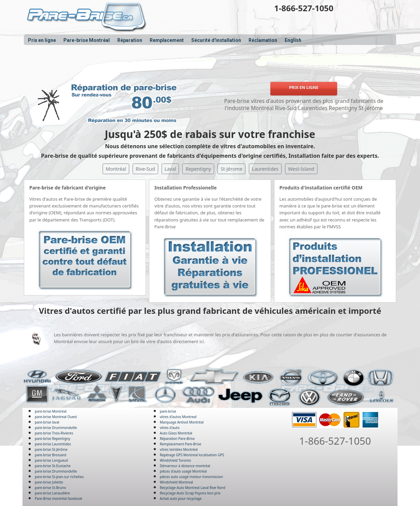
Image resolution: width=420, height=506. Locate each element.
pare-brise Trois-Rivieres (54, 433)
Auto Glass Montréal (176, 433)
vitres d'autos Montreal (178, 417)
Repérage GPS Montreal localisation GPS (192, 455)
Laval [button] (170, 169)
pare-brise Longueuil (51, 460)
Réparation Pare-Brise (177, 439)
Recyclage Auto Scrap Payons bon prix (190, 493)
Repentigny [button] (198, 169)
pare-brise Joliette (49, 482)
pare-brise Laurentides (53, 444)
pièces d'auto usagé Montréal (183, 471)
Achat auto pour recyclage (181, 499)
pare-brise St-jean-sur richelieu (59, 477)
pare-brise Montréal (51, 411)
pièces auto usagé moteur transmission (191, 477)
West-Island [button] (301, 169)
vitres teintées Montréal (179, 449)
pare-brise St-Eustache (53, 466)
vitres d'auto (170, 428)
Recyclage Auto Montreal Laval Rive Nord (193, 488)
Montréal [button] (116, 169)
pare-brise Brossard (50, 455)
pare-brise (168, 411)
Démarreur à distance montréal (185, 466)
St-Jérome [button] (231, 169)
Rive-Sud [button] (145, 169)
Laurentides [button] (265, 169)
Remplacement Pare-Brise (181, 444)
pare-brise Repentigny (52, 439)
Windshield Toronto (175, 460)
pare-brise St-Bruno (50, 488)
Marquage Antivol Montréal (182, 422)
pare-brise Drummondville (56, 428)
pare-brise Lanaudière (52, 493)
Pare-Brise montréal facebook (58, 499)
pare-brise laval (47, 422)
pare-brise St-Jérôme (51, 449)
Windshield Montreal (176, 482)
